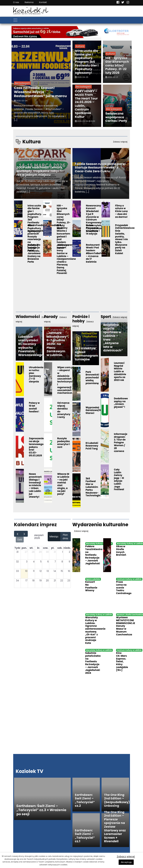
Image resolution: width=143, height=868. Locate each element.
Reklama (29, 2)
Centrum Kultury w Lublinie (129, 579)
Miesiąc (54, 537)
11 (34, 571)
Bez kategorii (22, 83)
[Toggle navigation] (15, 20)
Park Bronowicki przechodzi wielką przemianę (92, 378)
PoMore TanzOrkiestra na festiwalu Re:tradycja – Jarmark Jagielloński (94, 555)
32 (17, 562)
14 (55, 571)
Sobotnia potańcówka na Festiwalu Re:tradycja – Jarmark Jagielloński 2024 (93, 663)
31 (17, 552)
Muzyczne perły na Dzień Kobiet (121, 249)
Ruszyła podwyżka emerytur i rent (64, 443)
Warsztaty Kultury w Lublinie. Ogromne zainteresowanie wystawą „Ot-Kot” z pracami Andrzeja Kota (95, 630)
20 (47, 581)
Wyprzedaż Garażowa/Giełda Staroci (96, 410)
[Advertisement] (72, 281)
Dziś (20, 540)
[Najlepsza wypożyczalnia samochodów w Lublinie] (72, 32)
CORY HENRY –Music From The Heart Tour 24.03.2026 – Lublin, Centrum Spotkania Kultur (86, 104)
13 (48, 571)
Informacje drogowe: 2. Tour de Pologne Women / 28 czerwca (121, 443)
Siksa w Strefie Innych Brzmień (121, 551)
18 (33, 581)
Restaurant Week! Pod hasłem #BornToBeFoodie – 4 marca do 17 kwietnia (97, 253)
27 (26, 552)
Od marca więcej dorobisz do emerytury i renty (64, 410)
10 (26, 571)
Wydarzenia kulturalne (100, 527)
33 (18, 571)
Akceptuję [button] (126, 862)
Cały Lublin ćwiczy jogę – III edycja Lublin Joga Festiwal (119, 480)
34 (17, 581)
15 (62, 571)
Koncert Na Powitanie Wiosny (91, 586)
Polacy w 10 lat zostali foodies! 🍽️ (36, 407)
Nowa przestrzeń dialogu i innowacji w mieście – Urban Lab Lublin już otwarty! (35, 485)
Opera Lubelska (93, 579)
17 (26, 581)
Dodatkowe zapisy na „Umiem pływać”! (121, 403)
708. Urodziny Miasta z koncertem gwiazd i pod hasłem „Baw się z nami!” (63, 237)
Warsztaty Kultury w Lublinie (99, 544)
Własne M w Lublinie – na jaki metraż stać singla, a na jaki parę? (63, 484)
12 (41, 571)
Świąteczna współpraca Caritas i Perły (116, 117)
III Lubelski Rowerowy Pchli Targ (92, 446)
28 (33, 552)
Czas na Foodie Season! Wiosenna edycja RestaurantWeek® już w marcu (40, 92)
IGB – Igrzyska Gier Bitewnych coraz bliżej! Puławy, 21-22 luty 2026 (117, 65)
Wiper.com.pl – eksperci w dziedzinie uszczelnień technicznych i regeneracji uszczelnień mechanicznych (67, 380)
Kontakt (43, 2)
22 (62, 581)
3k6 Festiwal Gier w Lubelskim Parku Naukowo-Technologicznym (96, 487)
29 (40, 552)
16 (69, 571)
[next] (24, 534)
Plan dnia (65, 537)
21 (55, 581)
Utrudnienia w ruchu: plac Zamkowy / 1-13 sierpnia (36, 374)
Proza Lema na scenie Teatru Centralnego (124, 588)
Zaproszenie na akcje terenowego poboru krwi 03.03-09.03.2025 (36, 447)
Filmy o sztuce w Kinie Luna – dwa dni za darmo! (121, 211)
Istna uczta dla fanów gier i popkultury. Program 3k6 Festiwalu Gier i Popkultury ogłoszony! (87, 62)
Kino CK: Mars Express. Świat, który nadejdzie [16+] (122, 661)
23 (69, 581)
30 (47, 552)
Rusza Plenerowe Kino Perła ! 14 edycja (93, 229)
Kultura (80, 46)
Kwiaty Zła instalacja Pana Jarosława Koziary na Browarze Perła (34, 253)
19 (41, 581)
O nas (16, 2)
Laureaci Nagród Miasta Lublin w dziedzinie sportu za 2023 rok (120, 371)
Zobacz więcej (126, 857)
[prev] (18, 534)
